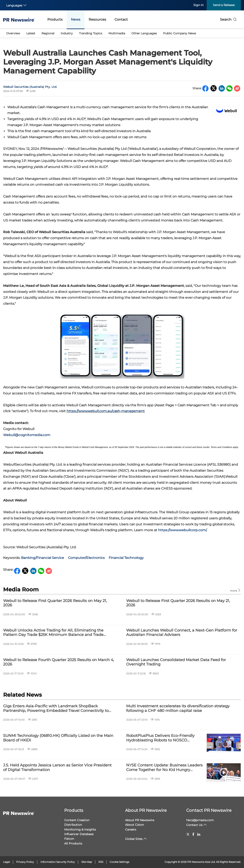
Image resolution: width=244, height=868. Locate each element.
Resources (97, 19)
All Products (73, 843)
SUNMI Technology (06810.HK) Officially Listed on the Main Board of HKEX (58, 738)
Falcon (69, 839)
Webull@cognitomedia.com (27, 435)
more (235, 590)
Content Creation (77, 820)
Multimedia (117, 33)
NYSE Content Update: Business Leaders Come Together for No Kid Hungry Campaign (164, 768)
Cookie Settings (119, 862)
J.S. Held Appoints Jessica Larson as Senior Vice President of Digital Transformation (57, 768)
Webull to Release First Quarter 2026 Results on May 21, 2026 (55, 603)
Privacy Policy (25, 862)
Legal (6, 862)
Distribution (73, 825)
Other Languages (144, 33)
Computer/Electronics (86, 558)
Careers (131, 829)
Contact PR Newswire (209, 810)
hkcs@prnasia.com (200, 820)
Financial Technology (126, 558)
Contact (121, 19)
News (76, 19)
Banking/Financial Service (43, 558)
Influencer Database (79, 834)
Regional (48, 33)
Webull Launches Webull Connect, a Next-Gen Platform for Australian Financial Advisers (182, 633)
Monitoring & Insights (80, 829)
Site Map (87, 862)
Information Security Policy (58, 862)
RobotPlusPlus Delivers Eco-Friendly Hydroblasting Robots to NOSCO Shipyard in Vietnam (160, 738)
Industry (67, 33)
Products (55, 19)
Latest (31, 33)
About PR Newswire (146, 810)
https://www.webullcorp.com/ (182, 530)
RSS (101, 862)
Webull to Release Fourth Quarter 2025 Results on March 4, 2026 (59, 662)
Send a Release (224, 5)
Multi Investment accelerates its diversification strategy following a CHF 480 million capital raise (178, 708)
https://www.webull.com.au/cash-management (106, 411)
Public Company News (180, 33)
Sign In (198, 5)
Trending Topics (91, 33)
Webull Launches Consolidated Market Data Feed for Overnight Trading (176, 662)
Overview (13, 33)
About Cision (135, 825)
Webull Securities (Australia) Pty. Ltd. (30, 87)
